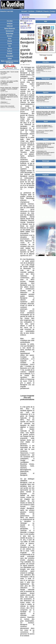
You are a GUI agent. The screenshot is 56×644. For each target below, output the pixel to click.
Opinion (46, 92)
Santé (46, 121)
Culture (10, 51)
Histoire (46, 139)
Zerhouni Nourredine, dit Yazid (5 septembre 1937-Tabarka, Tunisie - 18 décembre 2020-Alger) (46, 113)
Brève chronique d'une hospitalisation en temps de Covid (44, 84)
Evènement (10, 31)
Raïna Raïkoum (10, 28)
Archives (31, 11)
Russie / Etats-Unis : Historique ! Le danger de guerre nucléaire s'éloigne (10, 89)
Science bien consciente (7, 106)
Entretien (46, 62)
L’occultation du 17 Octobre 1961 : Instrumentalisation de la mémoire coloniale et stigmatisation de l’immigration (46, 145)
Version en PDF (26, 28)
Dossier (10, 36)
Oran (10, 38)
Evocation (10, 56)
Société (10, 54)
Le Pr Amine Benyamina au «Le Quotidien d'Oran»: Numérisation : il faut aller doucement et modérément (46, 68)
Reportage (10, 33)
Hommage (46, 161)
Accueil (24, 11)
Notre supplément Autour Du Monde (10, 62)
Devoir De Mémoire (46, 108)
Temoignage (46, 79)
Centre (10, 43)
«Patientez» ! (4, 102)
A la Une (10, 21)
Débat (10, 59)
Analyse (10, 23)
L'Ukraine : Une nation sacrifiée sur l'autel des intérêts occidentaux (9, 82)
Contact (53, 11)
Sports (10, 49)
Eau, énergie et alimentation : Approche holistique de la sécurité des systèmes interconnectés (44, 98)
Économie (46, 167)
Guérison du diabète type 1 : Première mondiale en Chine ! (45, 126)
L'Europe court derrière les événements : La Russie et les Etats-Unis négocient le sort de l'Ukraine (9, 96)
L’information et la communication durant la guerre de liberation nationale (45, 152)
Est (10, 46)
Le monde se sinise (6, 77)
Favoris (46, 11)
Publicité (39, 11)
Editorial (10, 26)
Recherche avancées (28, 19)
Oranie (10, 41)
